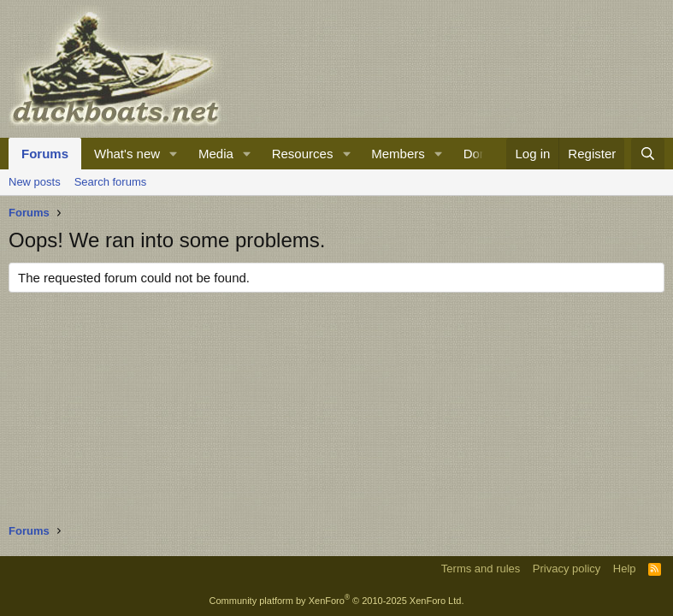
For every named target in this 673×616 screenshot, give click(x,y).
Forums (45, 154)
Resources (303, 154)
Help (625, 569)
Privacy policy (567, 569)
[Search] (648, 154)
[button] (174, 154)
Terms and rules (481, 569)
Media (216, 154)
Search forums (111, 182)
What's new (127, 154)
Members (398, 154)
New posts (35, 182)
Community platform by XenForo (337, 601)
